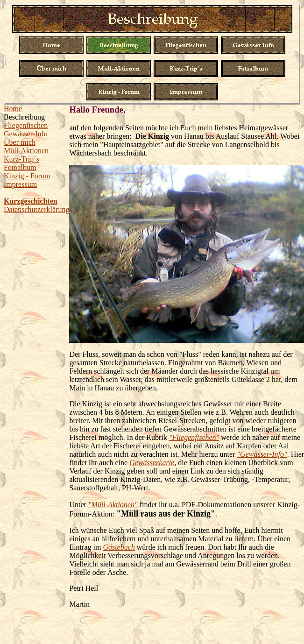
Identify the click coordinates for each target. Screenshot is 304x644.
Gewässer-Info (26, 134)
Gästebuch (119, 547)
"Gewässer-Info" (262, 454)
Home (13, 109)
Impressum (20, 184)
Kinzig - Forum (27, 176)
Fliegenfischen (26, 125)
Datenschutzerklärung (36, 209)
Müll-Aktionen (26, 151)
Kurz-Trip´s (21, 159)
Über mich (20, 142)
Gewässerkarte (152, 463)
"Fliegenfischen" (194, 437)
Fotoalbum (20, 167)
